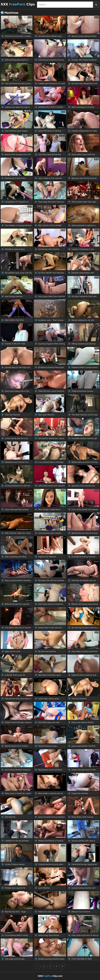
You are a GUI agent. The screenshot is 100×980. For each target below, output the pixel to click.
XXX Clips (18, 4)
